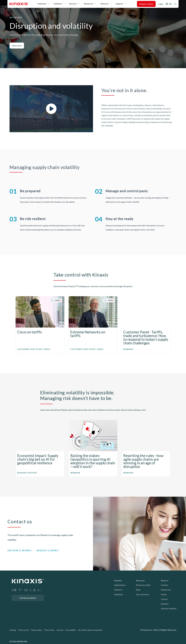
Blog (138, 590)
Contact (164, 585)
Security (60, 630)
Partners (165, 604)
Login (161, 4)
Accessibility (71, 630)
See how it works (19, 550)
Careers (164, 599)
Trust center (49, 630)
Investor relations (169, 608)
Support (119, 4)
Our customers (143, 594)
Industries (42, 4)
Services (73, 4)
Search (175, 4)
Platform (118, 590)
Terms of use (24, 630)
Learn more (17, 45)
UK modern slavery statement (90, 630)
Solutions (58, 4)
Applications (120, 585)
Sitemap (13, 630)
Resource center (143, 585)
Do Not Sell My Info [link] (18, 641)
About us (104, 4)
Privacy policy (37, 630)
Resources (88, 4)
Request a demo (146, 4)
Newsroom (166, 590)
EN (170, 4)
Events (164, 594)
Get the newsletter (28, 598)
